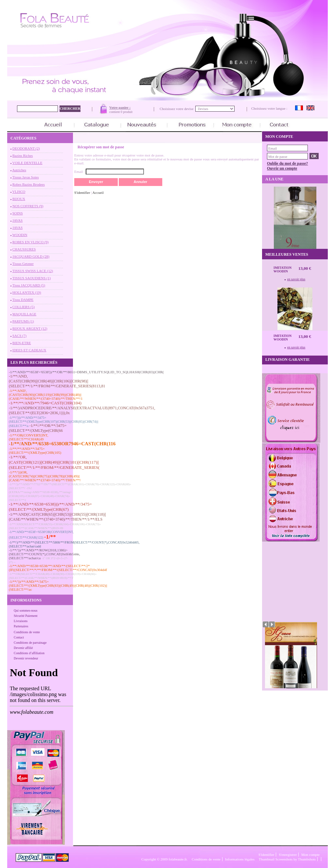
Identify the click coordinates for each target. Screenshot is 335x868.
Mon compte (310, 855)
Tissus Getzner (23, 264)
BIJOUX (19, 199)
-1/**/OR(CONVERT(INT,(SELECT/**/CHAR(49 (28, 437)
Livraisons (21, 621)
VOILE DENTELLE (27, 163)
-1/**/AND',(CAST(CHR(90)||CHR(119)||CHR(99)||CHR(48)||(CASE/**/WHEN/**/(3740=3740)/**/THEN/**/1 (46, 395)
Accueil (98, 193)
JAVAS (18, 220)
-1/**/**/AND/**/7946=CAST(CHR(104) (45, 403)
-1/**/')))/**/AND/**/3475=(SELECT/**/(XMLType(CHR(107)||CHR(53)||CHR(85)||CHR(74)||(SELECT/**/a (53, 422)
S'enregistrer (288, 855)
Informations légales (240, 859)
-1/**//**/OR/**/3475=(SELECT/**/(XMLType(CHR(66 (38, 428)
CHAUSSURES (24, 249)
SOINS (18, 213)
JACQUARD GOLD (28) (31, 256)
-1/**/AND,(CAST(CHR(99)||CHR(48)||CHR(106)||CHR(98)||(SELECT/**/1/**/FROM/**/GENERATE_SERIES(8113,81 (57, 381)
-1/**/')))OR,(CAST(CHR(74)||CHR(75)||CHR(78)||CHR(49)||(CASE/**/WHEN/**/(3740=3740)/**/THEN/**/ (45, 476)
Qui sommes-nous (26, 610)
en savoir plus (296, 279)
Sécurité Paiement (26, 616)
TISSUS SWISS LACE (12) (33, 271)
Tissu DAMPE (23, 300)
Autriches (19, 170)
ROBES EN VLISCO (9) (31, 242)
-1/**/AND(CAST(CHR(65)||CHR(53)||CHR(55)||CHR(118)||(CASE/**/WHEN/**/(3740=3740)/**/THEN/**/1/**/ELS (57, 517)
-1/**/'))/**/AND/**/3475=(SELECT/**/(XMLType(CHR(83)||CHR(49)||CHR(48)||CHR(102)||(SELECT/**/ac (58, 585)
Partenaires (21, 626)
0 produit (127, 112)
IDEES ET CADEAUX (29, 350)
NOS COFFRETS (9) (28, 206)
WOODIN (20, 235)
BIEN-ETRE (22, 343)
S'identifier (82, 193)
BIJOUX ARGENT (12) (30, 328)
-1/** (50, 537)
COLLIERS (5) (24, 307)
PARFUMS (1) (23, 321)
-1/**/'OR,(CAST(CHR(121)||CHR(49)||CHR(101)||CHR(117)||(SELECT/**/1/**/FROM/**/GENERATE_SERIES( (54, 462)
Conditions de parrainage (30, 643)
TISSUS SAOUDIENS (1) (32, 278)
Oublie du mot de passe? (287, 163)
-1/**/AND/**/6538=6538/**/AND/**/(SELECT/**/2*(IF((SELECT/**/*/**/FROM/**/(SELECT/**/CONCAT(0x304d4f (58, 568)
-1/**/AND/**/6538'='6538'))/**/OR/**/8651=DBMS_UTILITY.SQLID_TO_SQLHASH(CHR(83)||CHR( (86, 372)
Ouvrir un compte (282, 168)
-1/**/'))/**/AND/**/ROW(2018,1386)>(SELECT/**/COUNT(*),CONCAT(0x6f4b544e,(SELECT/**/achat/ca (44, 554)
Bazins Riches (23, 156)
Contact (19, 637)
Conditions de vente (27, 632)
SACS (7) (19, 336)
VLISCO (19, 192)
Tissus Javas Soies (26, 177)
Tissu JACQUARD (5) (29, 285)
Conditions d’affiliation (29, 653)
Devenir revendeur (26, 658)
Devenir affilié (23, 648)
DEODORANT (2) (26, 148)
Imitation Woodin (282, 269)
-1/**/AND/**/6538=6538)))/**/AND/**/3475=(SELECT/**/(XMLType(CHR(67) (50, 507)
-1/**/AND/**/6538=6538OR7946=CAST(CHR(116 (62, 444)
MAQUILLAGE (24, 314)
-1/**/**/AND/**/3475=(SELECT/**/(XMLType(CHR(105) (35, 451)
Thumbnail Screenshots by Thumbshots (287, 859)
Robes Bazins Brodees (29, 184)
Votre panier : (120, 107)
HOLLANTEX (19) (27, 292)
